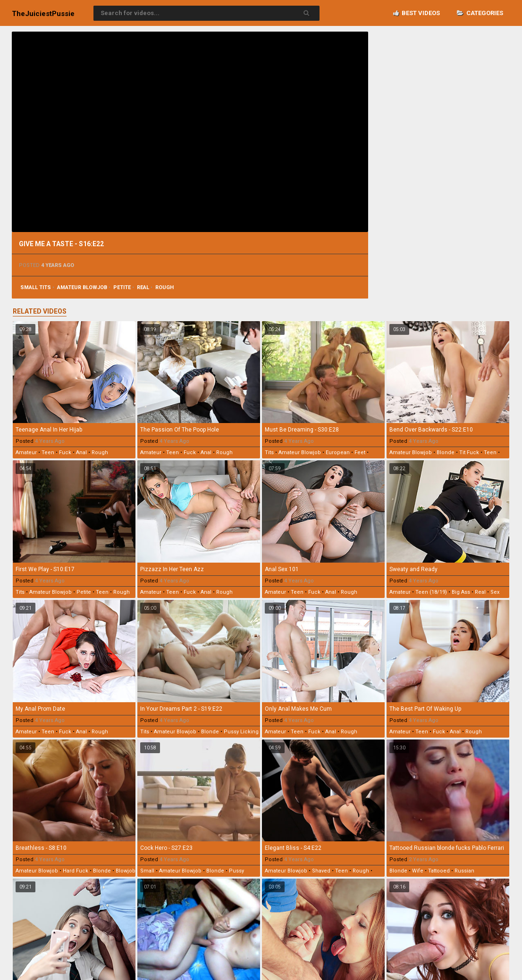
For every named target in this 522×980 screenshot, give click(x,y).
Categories (480, 13)
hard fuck (76, 871)
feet (360, 453)
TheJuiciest (43, 14)
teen (48, 453)
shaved (321, 871)
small (147, 871)
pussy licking (241, 732)
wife (418, 871)
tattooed (439, 871)
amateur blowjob (82, 287)
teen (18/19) (431, 592)
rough (164, 287)
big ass (461, 592)
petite (122, 287)
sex (495, 592)
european (338, 453)
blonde (446, 453)
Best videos (417, 13)
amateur (26, 453)
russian (464, 871)
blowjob (126, 871)
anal (81, 453)
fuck (65, 453)
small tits (36, 287)
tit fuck (469, 453)
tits (269, 453)
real (143, 287)
